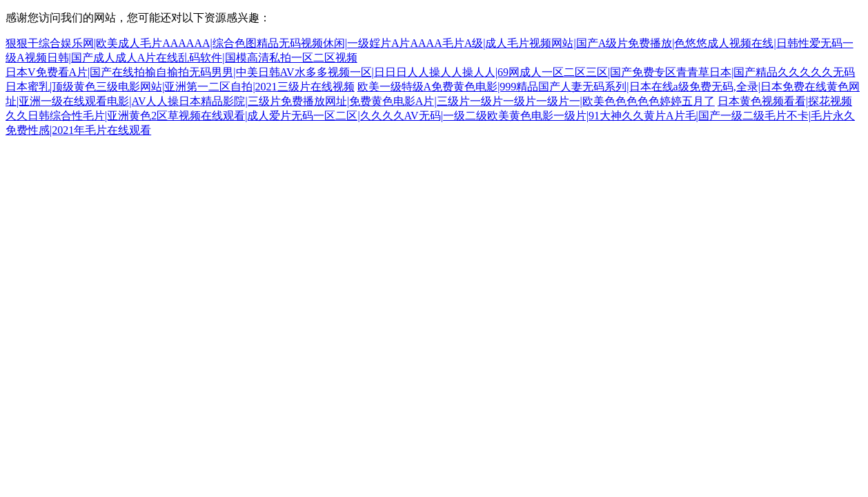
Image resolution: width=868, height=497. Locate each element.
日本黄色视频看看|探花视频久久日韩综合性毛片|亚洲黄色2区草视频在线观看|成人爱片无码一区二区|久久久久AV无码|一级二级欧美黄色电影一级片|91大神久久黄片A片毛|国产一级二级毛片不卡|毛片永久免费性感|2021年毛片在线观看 (430, 116)
